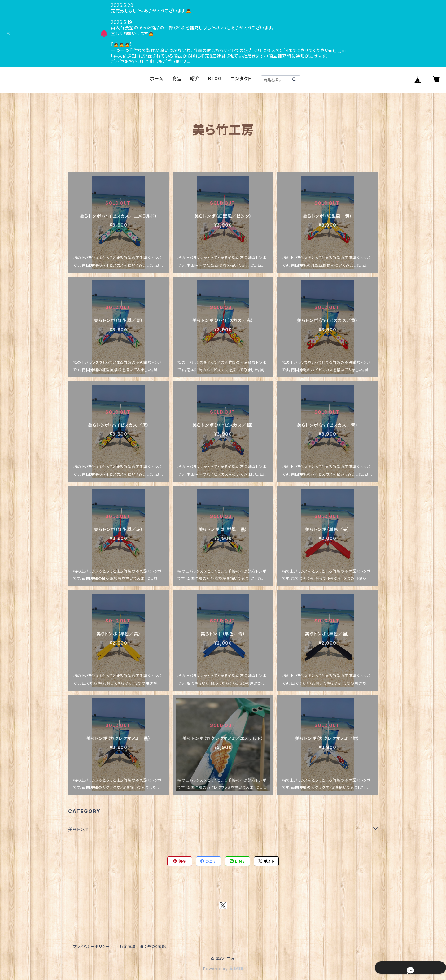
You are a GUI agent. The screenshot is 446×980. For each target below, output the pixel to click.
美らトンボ (79, 829)
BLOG (215, 78)
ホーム (156, 78)
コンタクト (241, 78)
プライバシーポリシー (91, 946)
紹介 (195, 78)
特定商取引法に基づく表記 (143, 946)
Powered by (223, 969)
